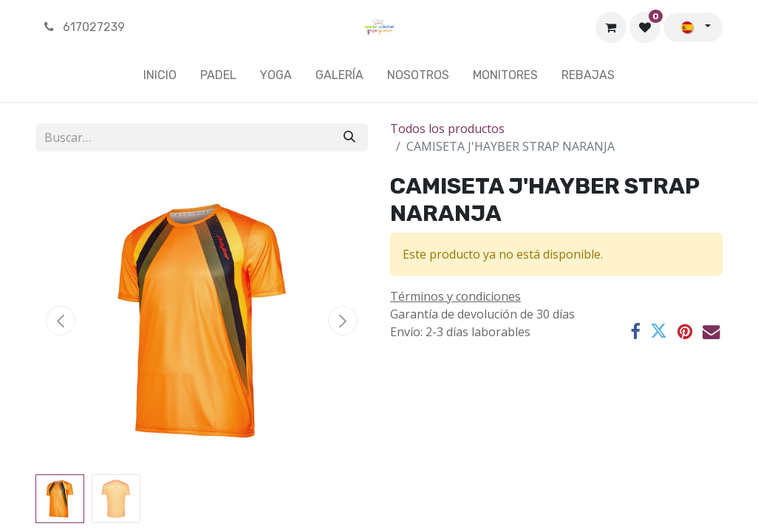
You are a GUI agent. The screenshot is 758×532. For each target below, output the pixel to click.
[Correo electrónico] (711, 331)
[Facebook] (635, 331)
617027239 (83, 27)
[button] (61, 321)
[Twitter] (659, 331)
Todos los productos (447, 129)
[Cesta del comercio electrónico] (611, 27)
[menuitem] (160, 78)
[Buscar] (349, 137)
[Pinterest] (685, 331)
